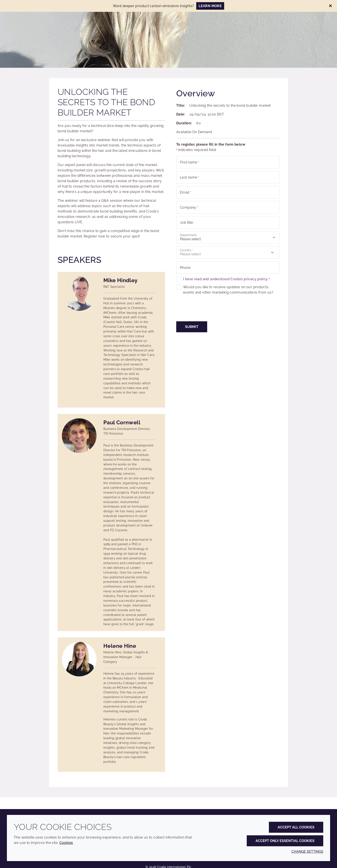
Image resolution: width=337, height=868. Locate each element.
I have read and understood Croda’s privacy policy (227, 279)
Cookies (66, 843)
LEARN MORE (210, 6)
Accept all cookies (296, 827)
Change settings (307, 852)
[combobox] (228, 252)
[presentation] (209, 310)
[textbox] (228, 252)
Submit (192, 327)
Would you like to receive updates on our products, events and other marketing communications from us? (228, 290)
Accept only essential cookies (285, 841)
